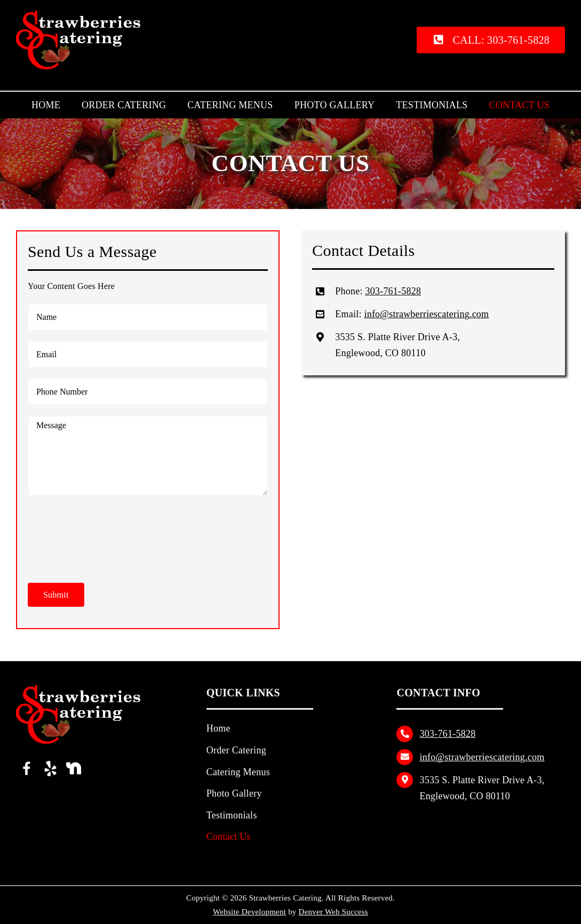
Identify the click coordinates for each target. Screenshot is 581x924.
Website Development (249, 912)
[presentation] (109, 532)
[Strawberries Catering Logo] (83, 15)
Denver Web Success (333, 912)
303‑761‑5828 (393, 291)
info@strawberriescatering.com (426, 314)
